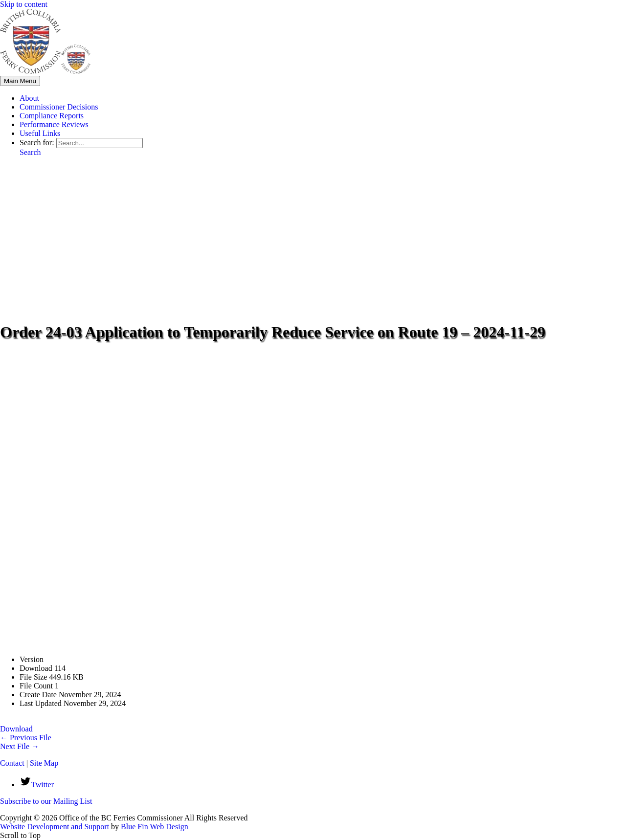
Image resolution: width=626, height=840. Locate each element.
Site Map (44, 763)
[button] (30, 152)
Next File (20, 746)
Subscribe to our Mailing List (46, 801)
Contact (12, 763)
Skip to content (24, 4)
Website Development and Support (55, 827)
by (115, 827)
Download (16, 729)
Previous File (26, 738)
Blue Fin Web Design (155, 827)
